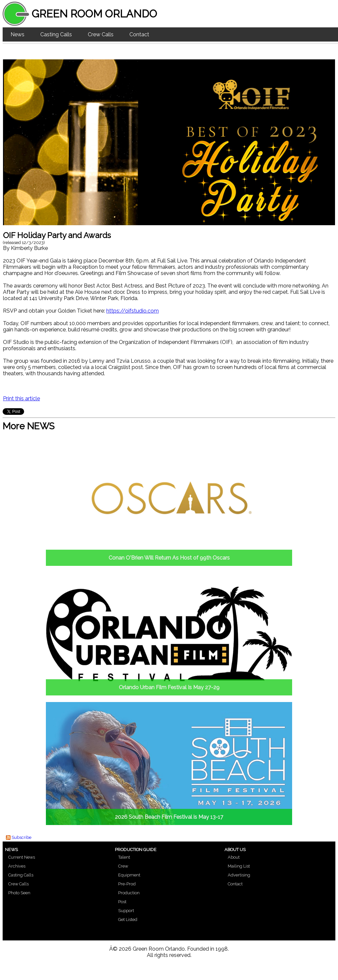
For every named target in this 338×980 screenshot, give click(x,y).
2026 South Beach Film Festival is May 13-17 (169, 817)
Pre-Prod (127, 884)
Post (122, 902)
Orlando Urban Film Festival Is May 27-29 (169, 687)
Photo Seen (19, 893)
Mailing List (239, 866)
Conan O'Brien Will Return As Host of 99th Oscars (169, 558)
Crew (123, 866)
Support (126, 911)
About (234, 857)
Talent (124, 857)
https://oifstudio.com (133, 311)
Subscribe (21, 837)
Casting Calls (56, 34)
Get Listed (128, 919)
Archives (17, 866)
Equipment (129, 875)
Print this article (21, 398)
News (17, 34)
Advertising (239, 875)
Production (129, 893)
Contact (139, 34)
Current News (22, 857)
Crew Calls (101, 34)
